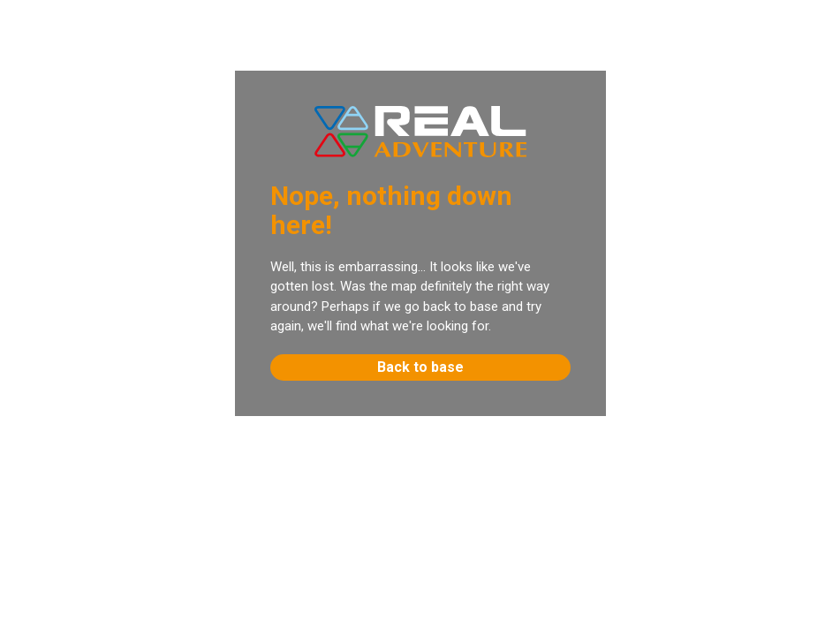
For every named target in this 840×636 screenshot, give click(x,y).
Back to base (420, 367)
